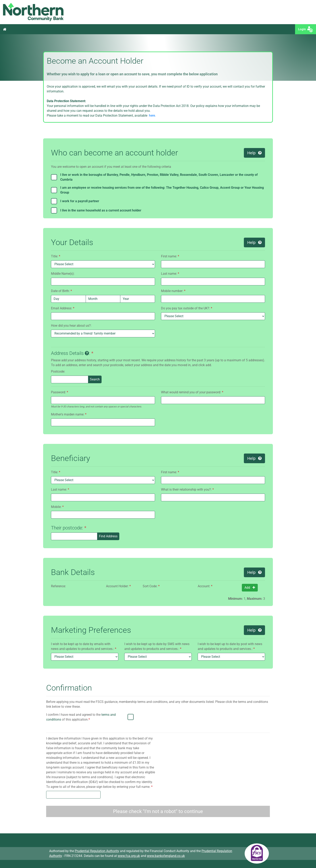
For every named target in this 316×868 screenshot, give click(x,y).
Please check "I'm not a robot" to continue (158, 811)
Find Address (108, 536)
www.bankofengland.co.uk (166, 856)
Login (303, 29)
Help (254, 153)
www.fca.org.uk (129, 856)
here (152, 115)
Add (250, 588)
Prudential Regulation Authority (97, 851)
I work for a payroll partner (80, 201)
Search (95, 379)
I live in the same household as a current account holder (101, 210)
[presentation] (239, 720)
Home (5, 29)
